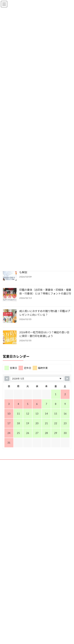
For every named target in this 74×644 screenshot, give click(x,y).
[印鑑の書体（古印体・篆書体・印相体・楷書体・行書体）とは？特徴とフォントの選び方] (10, 295)
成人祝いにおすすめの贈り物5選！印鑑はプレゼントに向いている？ (45, 313)
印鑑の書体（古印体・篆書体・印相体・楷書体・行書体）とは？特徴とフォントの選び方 (45, 292)
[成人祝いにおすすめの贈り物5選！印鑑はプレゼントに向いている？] (10, 316)
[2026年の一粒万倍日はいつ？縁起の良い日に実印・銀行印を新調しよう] (10, 338)
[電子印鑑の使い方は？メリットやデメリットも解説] (10, 274)
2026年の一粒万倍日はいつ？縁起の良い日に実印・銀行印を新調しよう (44, 334)
